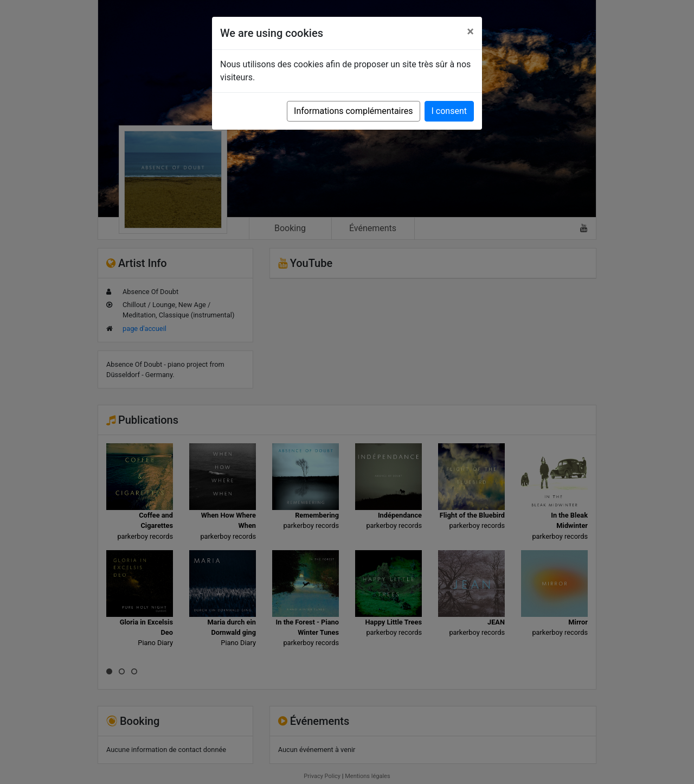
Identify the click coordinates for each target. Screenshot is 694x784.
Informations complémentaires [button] (353, 111)
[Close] (470, 31)
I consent (449, 111)
